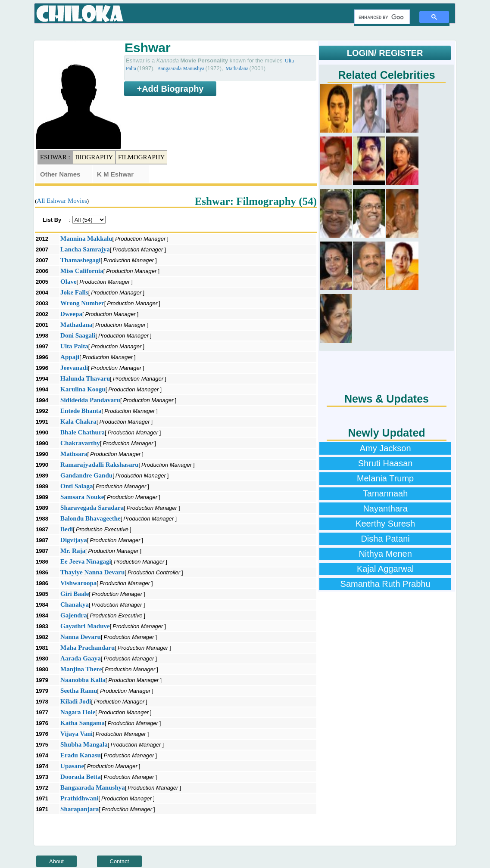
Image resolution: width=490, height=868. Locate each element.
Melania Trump (385, 478)
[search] (381, 17)
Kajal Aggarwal (385, 569)
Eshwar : (55, 157)
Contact (120, 861)
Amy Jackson (385, 448)
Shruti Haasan (385, 463)
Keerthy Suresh (385, 524)
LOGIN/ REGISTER (385, 53)
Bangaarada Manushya (181, 68)
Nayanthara (385, 508)
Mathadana (237, 68)
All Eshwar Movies (62, 201)
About (56, 861)
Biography (94, 157)
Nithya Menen (385, 554)
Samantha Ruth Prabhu (385, 584)
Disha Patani (385, 539)
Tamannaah (385, 493)
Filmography (141, 157)
